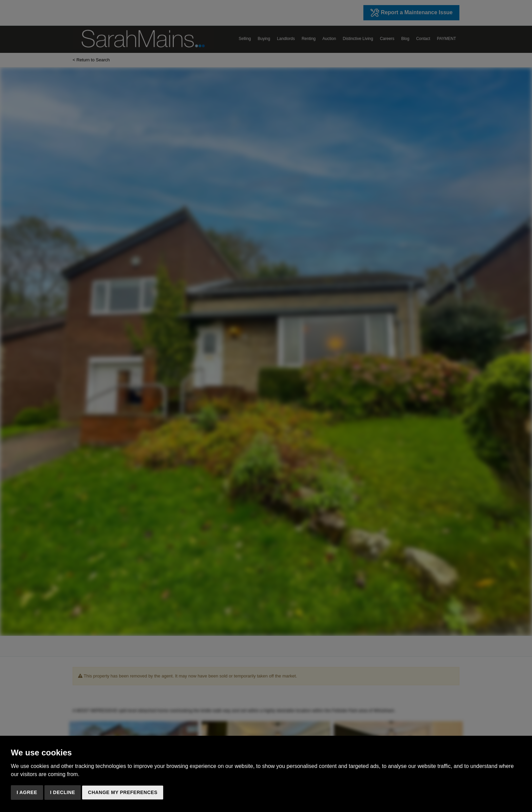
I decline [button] (63, 792)
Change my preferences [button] (123, 792)
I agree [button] (27, 792)
